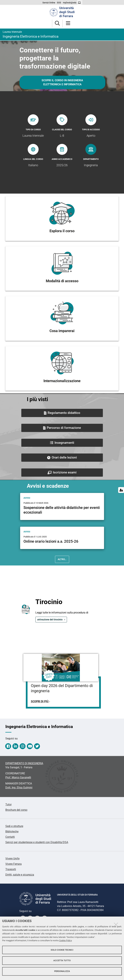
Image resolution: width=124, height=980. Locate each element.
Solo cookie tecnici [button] (62, 950)
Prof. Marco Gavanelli (18, 777)
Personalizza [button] (62, 971)
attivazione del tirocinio (50, 620)
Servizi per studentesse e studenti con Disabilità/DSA (37, 842)
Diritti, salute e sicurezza (20, 875)
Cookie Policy (65, 940)
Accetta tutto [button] (62, 960)
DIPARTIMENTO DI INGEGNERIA (24, 763)
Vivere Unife (12, 859)
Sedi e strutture (14, 826)
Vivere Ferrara (14, 864)
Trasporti (11, 869)
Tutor (8, 804)
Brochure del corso (16, 810)
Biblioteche (12, 831)
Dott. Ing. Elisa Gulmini (19, 788)
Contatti (10, 837)
